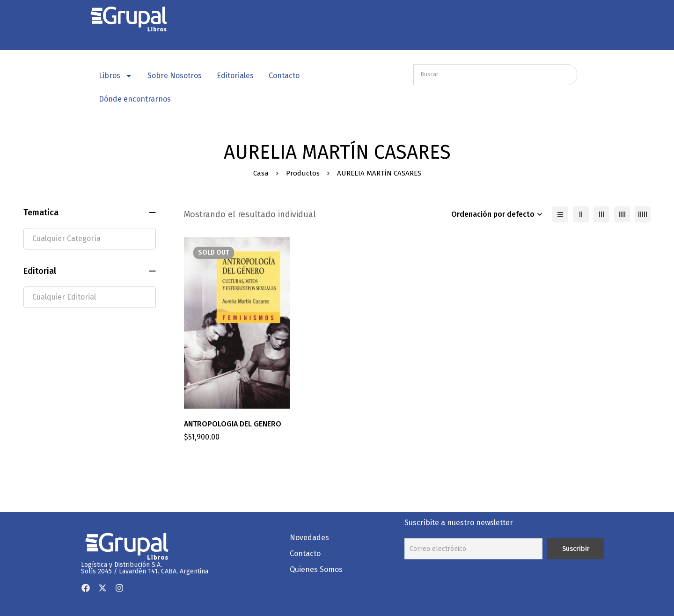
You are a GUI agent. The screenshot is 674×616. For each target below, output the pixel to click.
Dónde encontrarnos (135, 99)
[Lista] (560, 214)
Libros (116, 76)
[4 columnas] (622, 214)
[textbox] (90, 239)
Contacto (284, 76)
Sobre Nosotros (175, 76)
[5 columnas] (643, 214)
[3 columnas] (601, 214)
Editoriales (235, 76)
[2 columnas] (581, 214)
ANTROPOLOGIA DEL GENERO (233, 424)
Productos (303, 173)
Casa (261, 173)
